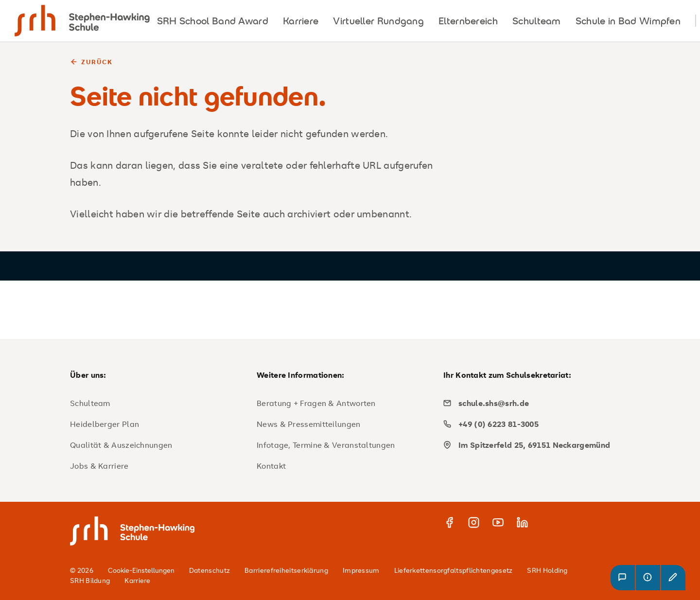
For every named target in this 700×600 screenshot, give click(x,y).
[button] (623, 578)
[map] (533, 445)
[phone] (533, 424)
